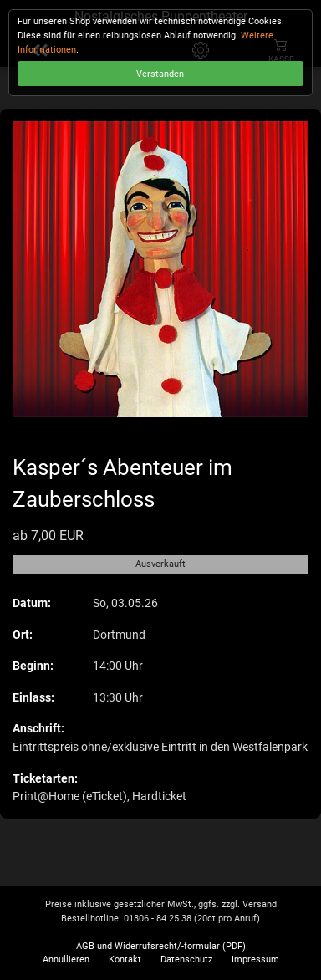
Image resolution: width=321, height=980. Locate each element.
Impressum (255, 960)
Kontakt (125, 960)
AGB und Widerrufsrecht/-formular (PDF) (161, 946)
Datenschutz (186, 960)
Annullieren (66, 960)
